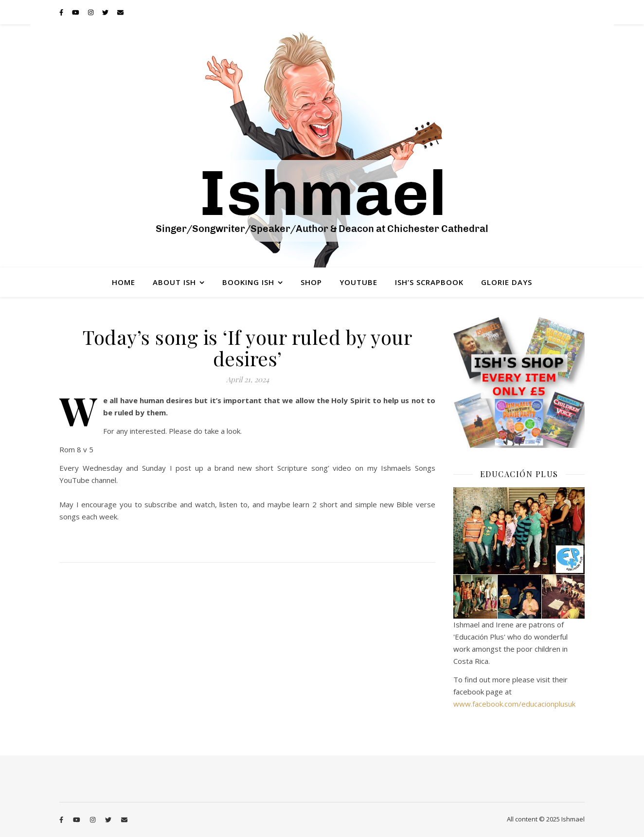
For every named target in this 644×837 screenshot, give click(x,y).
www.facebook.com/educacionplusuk (514, 704)
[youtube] (76, 12)
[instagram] (91, 12)
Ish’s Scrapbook (429, 282)
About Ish (174, 282)
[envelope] (120, 12)
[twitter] (106, 12)
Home (124, 282)
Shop (311, 282)
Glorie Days (507, 282)
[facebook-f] (62, 12)
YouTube (358, 282)
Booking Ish (248, 282)
